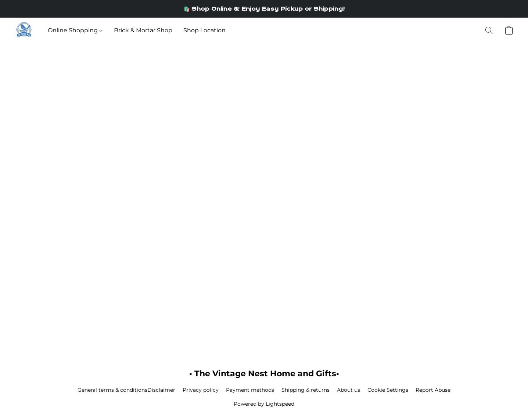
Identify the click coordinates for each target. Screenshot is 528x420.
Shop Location (204, 30)
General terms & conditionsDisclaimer (126, 390)
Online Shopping (75, 30)
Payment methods (250, 390)
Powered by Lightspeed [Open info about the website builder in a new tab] (264, 404)
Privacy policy (201, 390)
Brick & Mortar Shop (143, 30)
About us (349, 390)
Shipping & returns (306, 390)
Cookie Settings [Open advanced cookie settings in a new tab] (388, 390)
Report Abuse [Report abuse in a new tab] (433, 390)
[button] (24, 30)
